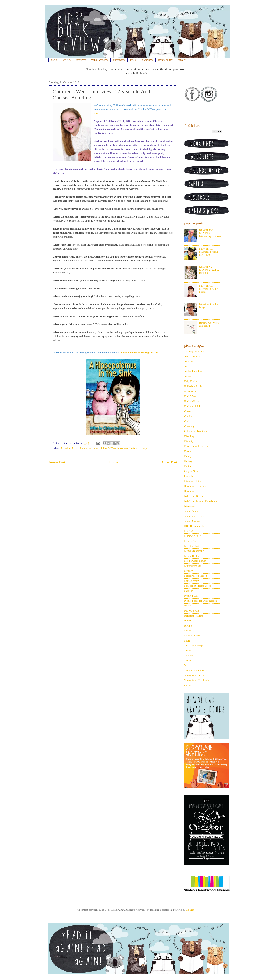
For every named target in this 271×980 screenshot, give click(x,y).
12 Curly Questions (194, 352)
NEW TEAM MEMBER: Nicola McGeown (209, 252)
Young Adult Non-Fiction (197, 680)
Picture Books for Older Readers (201, 601)
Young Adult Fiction (195, 676)
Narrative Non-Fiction (196, 576)
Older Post (170, 462)
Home (114, 462)
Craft (187, 421)
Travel (188, 661)
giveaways (147, 60)
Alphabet (189, 362)
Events (188, 451)
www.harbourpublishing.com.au (139, 353)
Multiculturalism (193, 566)
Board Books (191, 392)
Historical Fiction (193, 481)
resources (81, 60)
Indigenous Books (193, 496)
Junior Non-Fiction (194, 516)
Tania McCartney (138, 448)
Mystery (189, 571)
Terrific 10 (190, 651)
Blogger (190, 910)
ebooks (188, 686)
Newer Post (57, 462)
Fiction (188, 466)
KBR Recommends (194, 526)
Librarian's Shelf (193, 536)
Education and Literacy (196, 446)
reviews (67, 60)
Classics (188, 411)
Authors (188, 377)
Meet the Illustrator (194, 546)
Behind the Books (193, 386)
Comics (188, 416)
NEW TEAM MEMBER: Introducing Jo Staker (210, 233)
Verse (187, 665)
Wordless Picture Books (196, 671)
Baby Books (191, 381)
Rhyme (188, 626)
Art (186, 367)
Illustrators (190, 491)
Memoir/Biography (194, 551)
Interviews (123, 448)
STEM (188, 631)
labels (133, 60)
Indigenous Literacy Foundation (201, 501)
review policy (165, 60)
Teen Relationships (194, 646)
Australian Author (70, 448)
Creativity (189, 426)
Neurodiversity (192, 581)
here (96, 113)
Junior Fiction (191, 511)
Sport (187, 641)
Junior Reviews (192, 521)
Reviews (189, 621)
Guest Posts (190, 476)
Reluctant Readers (193, 616)
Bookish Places (192, 401)
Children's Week (108, 448)
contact (182, 60)
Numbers (189, 591)
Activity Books (192, 357)
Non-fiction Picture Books (198, 586)
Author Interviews (89, 448)
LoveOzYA (190, 541)
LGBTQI (189, 531)
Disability (189, 436)
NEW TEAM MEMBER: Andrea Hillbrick (209, 270)
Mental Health (192, 556)
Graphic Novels (192, 471)
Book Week (190, 396)
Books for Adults (193, 406)
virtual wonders (100, 60)
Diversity (189, 441)
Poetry (188, 606)
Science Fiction (192, 636)
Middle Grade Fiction (195, 561)
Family (188, 456)
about (54, 60)
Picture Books (191, 596)
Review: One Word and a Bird (209, 324)
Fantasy (188, 461)
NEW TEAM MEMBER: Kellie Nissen (208, 289)
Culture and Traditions (196, 431)
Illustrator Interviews (195, 486)
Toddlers (189, 656)
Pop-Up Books (192, 611)
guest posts (119, 60)
